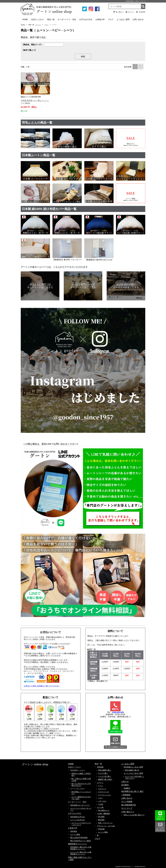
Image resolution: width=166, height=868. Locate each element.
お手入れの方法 (86, 20)
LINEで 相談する (160, 816)
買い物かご (118, 12)
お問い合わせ (138, 19)
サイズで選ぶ (103, 773)
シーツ (101, 786)
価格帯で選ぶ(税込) (105, 779)
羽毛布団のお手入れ (78, 817)
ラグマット (102, 789)
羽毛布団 (74, 831)
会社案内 (125, 785)
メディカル (102, 801)
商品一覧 (51, 20)
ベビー (46, 25)
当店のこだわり (38, 20)
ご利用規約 (126, 795)
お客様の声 (101, 20)
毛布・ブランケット (105, 823)
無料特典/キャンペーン (77, 844)
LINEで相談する (115, 732)
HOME (25, 19)
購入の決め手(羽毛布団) (79, 838)
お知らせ (125, 782)
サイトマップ (127, 808)
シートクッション (105, 795)
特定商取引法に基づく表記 (132, 791)
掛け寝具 (101, 817)
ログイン (130, 12)
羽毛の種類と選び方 (132, 770)
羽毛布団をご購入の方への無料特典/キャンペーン (81, 848)
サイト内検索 (127, 802)
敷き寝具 (101, 820)
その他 (101, 804)
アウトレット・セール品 (106, 826)
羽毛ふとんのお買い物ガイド (134, 815)
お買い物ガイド (128, 812)
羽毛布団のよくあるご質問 (133, 767)
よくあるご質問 (123, 20)
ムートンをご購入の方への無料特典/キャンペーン (81, 853)
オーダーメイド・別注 (67, 20)
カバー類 (100, 807)
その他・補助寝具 (103, 814)
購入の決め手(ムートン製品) (81, 841)
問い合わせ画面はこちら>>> (115, 747)
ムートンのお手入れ (78, 820)
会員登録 (141, 12)
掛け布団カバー (104, 810)
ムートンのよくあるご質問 (133, 773)
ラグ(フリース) (103, 792)
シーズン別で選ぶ (105, 776)
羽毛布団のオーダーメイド (80, 805)
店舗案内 (127, 788)
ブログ (111, 19)
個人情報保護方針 (129, 805)
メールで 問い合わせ (160, 827)
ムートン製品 (75, 834)
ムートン (38, 25)
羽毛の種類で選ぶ (105, 770)
